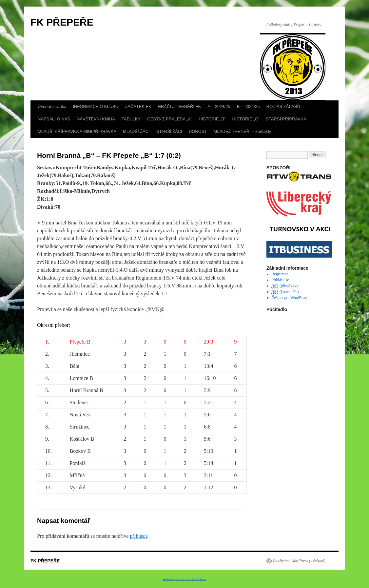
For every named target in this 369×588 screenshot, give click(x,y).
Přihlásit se (280, 280)
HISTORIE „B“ (212, 119)
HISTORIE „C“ (246, 119)
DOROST (198, 131)
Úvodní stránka (52, 106)
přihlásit (138, 536)
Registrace (280, 274)
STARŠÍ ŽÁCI (169, 131)
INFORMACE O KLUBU (96, 106)
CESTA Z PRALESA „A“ (170, 119)
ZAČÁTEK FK (138, 106)
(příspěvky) (285, 286)
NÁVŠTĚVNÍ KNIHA (96, 119)
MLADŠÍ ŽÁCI (136, 131)
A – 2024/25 (219, 106)
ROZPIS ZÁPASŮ (283, 106)
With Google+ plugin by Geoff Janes (185, 579)
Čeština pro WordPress (290, 298)
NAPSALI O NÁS (54, 119)
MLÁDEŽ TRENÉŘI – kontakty (243, 131)
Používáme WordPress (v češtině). (300, 561)
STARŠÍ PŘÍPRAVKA (286, 119)
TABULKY (131, 119)
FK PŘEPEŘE (62, 22)
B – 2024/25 (248, 106)
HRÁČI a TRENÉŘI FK (179, 106)
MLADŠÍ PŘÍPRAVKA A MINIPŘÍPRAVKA (77, 131)
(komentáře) (285, 292)
